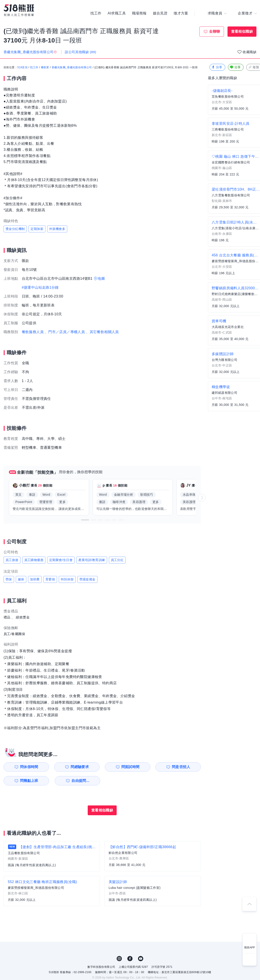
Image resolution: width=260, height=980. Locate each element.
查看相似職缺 (242, 31)
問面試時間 (130, 767)
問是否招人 (181, 767)
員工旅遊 (12, 560)
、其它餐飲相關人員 (102, 332)
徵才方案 (181, 13)
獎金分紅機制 (15, 229)
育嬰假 (50, 579)
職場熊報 (139, 13)
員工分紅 (117, 560)
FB (130, 959)
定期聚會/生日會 (61, 560)
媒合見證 (160, 13)
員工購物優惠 (34, 560)
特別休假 (67, 579)
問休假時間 (29, 767)
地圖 (101, 279)
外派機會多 (57, 229)
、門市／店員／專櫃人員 (65, 332)
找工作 (96, 13)
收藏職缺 (250, 52)
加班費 (35, 579)
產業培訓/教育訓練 (92, 560)
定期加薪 (37, 229)
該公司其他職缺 (80, 52)
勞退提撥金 (87, 579)
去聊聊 (214, 31)
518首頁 (22, 67)
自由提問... (80, 781)
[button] (85, 520)
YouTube (141, 959)
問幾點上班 (29, 781)
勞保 (9, 579)
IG (119, 959)
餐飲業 (45, 67)
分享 (217, 67)
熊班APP (250, 948)
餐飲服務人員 (33, 332)
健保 (21, 579)
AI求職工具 (117, 13)
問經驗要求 (80, 767)
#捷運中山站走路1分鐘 (40, 287)
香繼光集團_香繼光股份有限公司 (72, 67)
